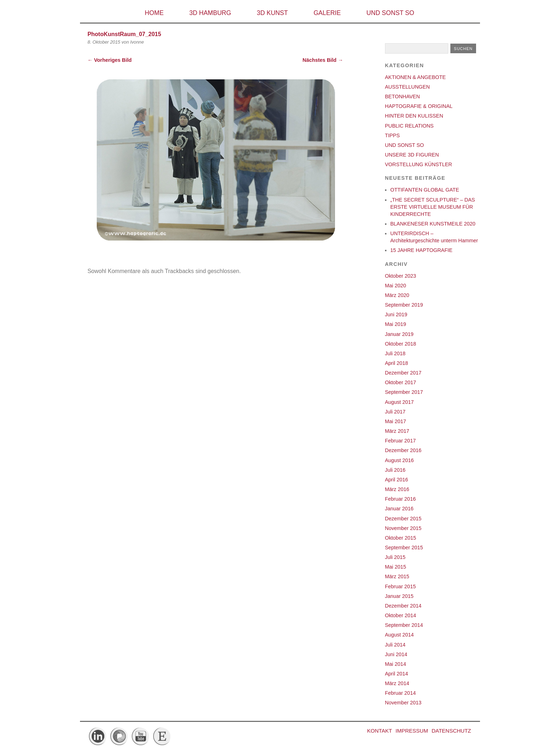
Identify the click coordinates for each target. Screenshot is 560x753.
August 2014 (399, 635)
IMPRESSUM (412, 731)
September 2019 (404, 305)
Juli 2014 (395, 645)
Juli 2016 (395, 470)
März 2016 (397, 489)
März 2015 (397, 576)
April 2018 (397, 363)
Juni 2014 (396, 654)
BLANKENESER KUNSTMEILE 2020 (433, 224)
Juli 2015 (395, 557)
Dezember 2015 (403, 519)
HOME (154, 13)
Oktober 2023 (401, 276)
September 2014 (404, 625)
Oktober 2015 (401, 538)
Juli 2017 (395, 412)
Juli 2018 (395, 353)
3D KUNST (272, 13)
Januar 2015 (399, 596)
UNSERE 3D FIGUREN (412, 155)
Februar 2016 (400, 499)
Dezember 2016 (403, 450)
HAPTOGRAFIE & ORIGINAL (419, 106)
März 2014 (397, 683)
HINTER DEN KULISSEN (414, 116)
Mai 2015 (396, 567)
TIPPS (392, 135)
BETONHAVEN (402, 96)
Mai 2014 (396, 664)
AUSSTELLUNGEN (407, 87)
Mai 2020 (396, 286)
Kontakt (380, 731)
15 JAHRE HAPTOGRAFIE (421, 250)
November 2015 (403, 528)
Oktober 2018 (401, 344)
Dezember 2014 (403, 606)
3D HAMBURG (210, 13)
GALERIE (327, 13)
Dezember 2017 (403, 373)
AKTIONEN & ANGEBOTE (415, 77)
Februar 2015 (400, 586)
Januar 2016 (399, 509)
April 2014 (397, 674)
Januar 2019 (399, 334)
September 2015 (404, 548)
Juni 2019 (396, 314)
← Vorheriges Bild (110, 60)
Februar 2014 (400, 693)
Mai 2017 (396, 421)
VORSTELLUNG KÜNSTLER (419, 164)
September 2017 (404, 392)
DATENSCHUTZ (451, 731)
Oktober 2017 (401, 382)
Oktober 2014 (401, 615)
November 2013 (403, 703)
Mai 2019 (396, 324)
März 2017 (397, 431)
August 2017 (399, 402)
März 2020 (397, 295)
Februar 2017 (400, 441)
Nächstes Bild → (323, 60)
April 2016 (397, 480)
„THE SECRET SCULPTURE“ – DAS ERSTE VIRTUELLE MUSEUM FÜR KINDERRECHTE (433, 207)
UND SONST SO (390, 13)
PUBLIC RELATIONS (409, 126)
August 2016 (399, 460)
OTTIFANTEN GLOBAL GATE (425, 190)
